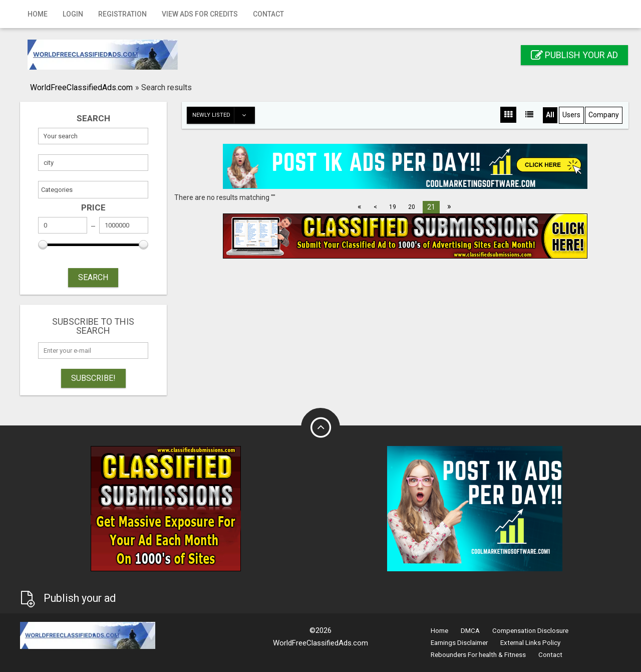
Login (73, 14)
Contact (268, 14)
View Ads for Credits (200, 14)
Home (38, 14)
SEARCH (93, 277)
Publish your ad (574, 55)
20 (412, 207)
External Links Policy (530, 643)
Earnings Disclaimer (459, 643)
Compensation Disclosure (530, 631)
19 (393, 207)
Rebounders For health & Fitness (478, 655)
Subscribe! (93, 378)
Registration (122, 14)
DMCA (470, 631)
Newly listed (223, 115)
